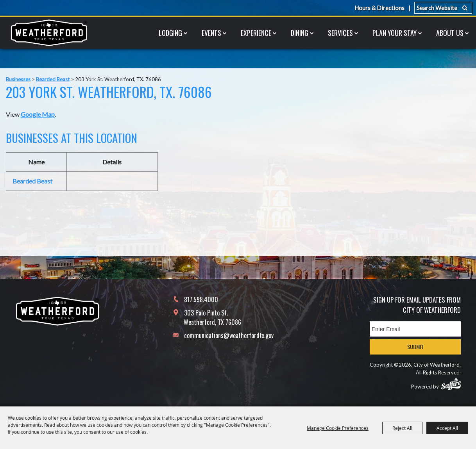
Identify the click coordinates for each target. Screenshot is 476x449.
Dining (300, 33)
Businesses (18, 79)
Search (465, 8)
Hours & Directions (379, 8)
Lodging (170, 33)
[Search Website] (443, 8)
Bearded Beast (53, 79)
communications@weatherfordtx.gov (229, 335)
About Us (450, 33)
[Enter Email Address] (415, 329)
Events (211, 33)
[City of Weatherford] (49, 33)
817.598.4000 (201, 299)
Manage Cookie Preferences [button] (338, 428)
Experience (256, 33)
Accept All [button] (447, 428)
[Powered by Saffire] (451, 384)
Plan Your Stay (395, 33)
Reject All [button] (402, 428)
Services (340, 33)
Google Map (38, 114)
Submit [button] (415, 347)
